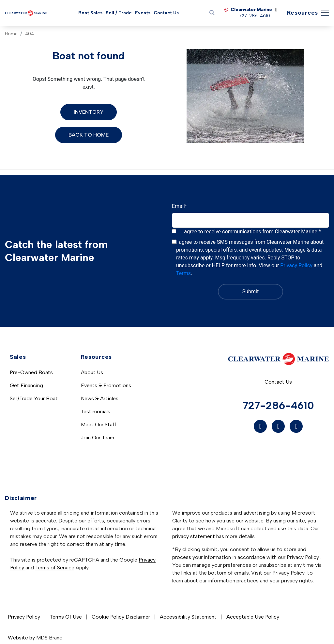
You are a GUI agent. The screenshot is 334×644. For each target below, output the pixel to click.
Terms (183, 273)
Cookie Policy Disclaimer (121, 617)
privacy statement (194, 536)
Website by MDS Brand (35, 638)
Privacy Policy (296, 265)
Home (11, 34)
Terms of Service (55, 568)
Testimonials (96, 411)
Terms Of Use (66, 617)
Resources (303, 13)
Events (143, 13)
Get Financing (26, 385)
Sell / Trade (119, 13)
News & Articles (100, 398)
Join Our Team (98, 438)
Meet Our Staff (99, 424)
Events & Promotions (106, 385)
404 (30, 34)
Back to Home (89, 135)
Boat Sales (90, 13)
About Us (92, 372)
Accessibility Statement (188, 617)
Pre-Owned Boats (31, 372)
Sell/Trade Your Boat (34, 398)
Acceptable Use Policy (253, 617)
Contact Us (166, 13)
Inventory (89, 112)
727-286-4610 (278, 405)
